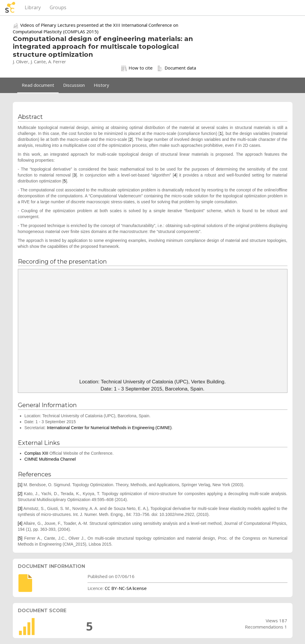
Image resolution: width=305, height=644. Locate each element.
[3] (20, 508)
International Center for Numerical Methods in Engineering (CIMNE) (109, 428)
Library (33, 7)
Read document (38, 85)
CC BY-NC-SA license (126, 588)
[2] (20, 494)
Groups (58, 7)
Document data (177, 68)
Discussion (74, 85)
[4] (20, 523)
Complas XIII (36, 453)
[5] (20, 538)
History (101, 85)
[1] (20, 485)
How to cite (137, 68)
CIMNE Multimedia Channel (50, 459)
